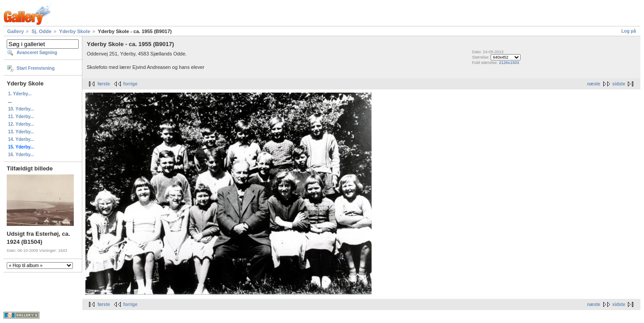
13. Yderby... (21, 132)
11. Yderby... (21, 117)
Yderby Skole (75, 31)
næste (594, 84)
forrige (131, 84)
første (104, 84)
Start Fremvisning (36, 68)
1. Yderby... (20, 94)
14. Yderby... (21, 139)
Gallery (15, 31)
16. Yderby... (21, 155)
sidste (619, 84)
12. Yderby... (21, 124)
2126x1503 (509, 63)
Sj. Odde (41, 31)
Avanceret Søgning (37, 53)
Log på (629, 31)
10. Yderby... (21, 109)
